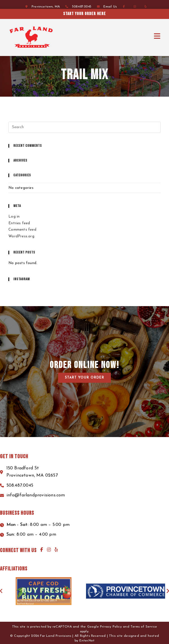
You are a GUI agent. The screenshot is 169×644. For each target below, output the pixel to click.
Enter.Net (87, 641)
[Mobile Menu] (157, 36)
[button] (84, 378)
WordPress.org (21, 236)
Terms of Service (144, 627)
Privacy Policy (111, 627)
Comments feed (22, 230)
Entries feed (19, 223)
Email (110, 7)
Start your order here (97, 14)
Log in (14, 217)
